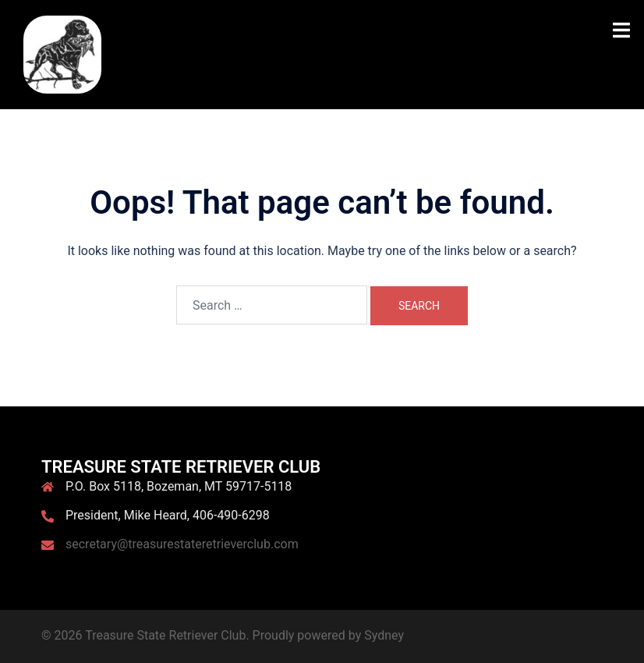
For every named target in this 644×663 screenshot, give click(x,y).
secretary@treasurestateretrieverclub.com (182, 544)
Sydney (384, 635)
